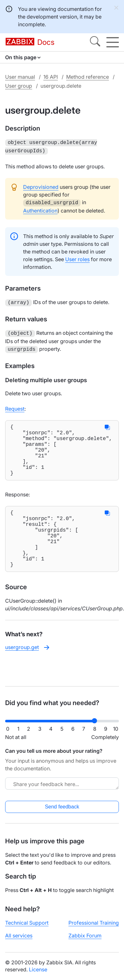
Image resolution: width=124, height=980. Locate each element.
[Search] (95, 42)
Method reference (88, 77)
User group (19, 86)
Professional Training (94, 923)
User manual (20, 77)
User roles (77, 257)
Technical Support (27, 923)
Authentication (40, 209)
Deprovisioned (41, 186)
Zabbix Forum (85, 936)
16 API (51, 77)
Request (15, 405)
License (38, 969)
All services (19, 936)
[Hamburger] (113, 42)
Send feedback (62, 807)
